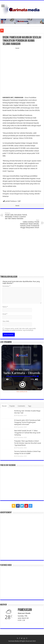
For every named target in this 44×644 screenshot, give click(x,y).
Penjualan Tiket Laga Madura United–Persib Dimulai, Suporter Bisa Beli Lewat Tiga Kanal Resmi (28, 443)
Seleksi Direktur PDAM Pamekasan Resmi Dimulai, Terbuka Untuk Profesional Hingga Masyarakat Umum (27, 224)
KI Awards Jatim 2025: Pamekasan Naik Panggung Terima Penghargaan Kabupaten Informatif (27, 422)
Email (5, 314)
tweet (17, 48)
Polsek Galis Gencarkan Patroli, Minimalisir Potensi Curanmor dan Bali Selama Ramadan (17, 216)
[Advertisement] (22, 73)
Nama (5, 307)
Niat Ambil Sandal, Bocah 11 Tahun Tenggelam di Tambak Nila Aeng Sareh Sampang (27, 433)
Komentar (6, 286)
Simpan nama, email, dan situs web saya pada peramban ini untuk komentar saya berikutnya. (19, 329)
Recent (4, 406)
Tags (30, 406)
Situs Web (6, 321)
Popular (12, 406)
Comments (21, 406)
